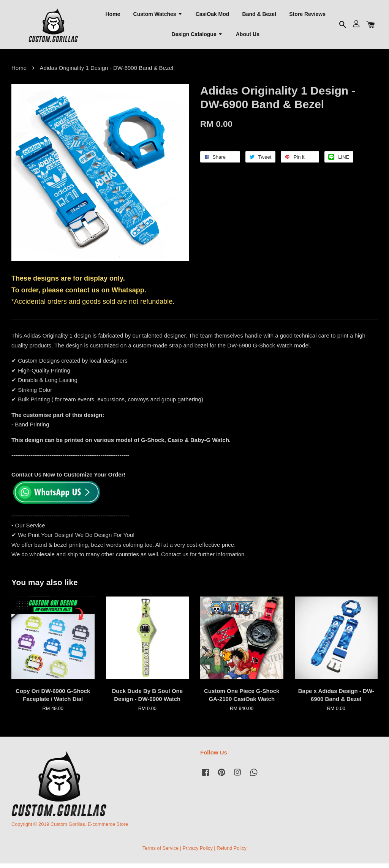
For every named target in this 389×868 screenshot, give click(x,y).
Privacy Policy (197, 852)
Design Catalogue (197, 36)
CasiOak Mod (213, 16)
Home (113, 16)
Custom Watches (158, 16)
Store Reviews (307, 16)
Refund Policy (232, 852)
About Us (248, 36)
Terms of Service (161, 852)
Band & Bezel (259, 16)
